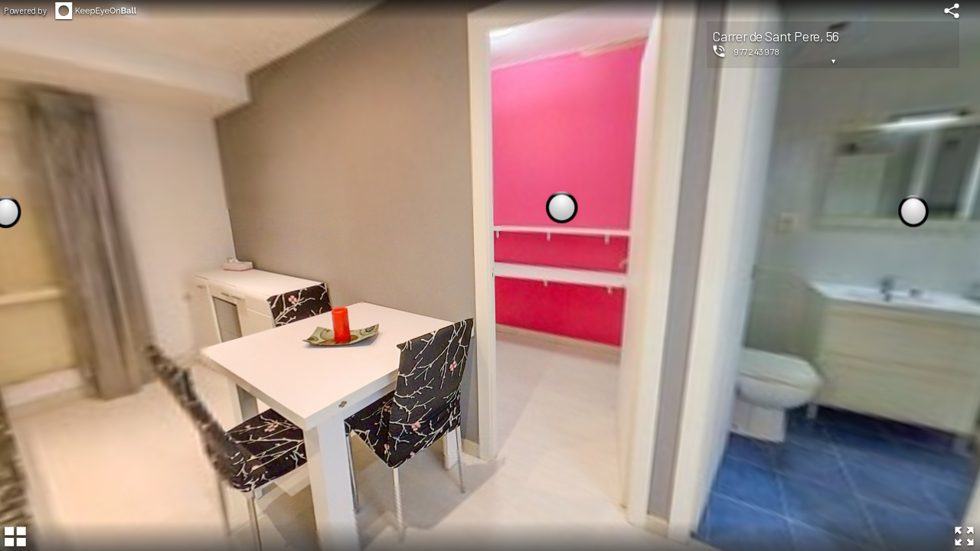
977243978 (757, 51)
